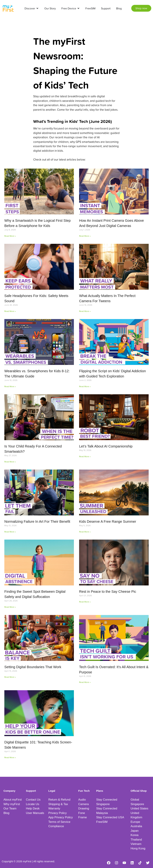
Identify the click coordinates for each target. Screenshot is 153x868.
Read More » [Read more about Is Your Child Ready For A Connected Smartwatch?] (10, 462)
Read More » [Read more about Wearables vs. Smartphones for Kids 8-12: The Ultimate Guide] (10, 386)
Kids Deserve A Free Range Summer (108, 521)
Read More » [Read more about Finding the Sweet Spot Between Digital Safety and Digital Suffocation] (10, 607)
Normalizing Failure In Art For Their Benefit (37, 521)
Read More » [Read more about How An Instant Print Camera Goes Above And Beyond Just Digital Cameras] (85, 236)
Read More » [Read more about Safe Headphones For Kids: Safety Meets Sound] (10, 311)
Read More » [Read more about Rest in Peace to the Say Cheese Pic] (85, 602)
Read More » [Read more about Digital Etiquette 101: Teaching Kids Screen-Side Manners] (10, 757)
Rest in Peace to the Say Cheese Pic (108, 592)
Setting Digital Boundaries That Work (33, 667)
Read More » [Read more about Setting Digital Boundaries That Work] (10, 677)
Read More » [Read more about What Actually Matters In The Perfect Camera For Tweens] (85, 311)
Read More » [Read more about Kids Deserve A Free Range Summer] (85, 532)
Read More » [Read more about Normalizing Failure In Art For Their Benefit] (10, 532)
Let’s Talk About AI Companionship (106, 446)
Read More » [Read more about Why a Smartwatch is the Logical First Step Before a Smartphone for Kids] (10, 236)
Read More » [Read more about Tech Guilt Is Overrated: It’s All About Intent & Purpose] (85, 682)
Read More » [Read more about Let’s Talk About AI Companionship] (85, 456)
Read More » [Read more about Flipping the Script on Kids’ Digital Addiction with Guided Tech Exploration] (85, 386)
